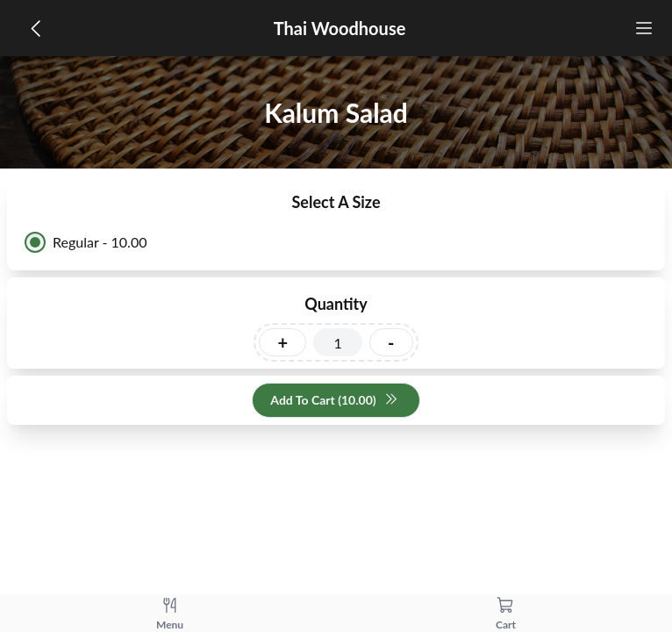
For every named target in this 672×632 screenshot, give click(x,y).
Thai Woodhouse (340, 28)
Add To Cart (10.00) (334, 401)
